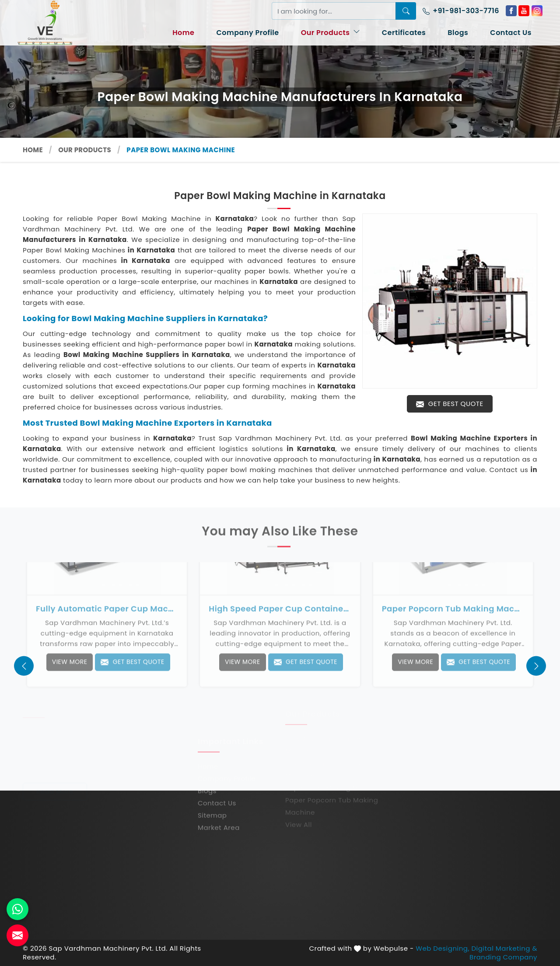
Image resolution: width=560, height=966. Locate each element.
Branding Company (503, 957)
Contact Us (511, 33)
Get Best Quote (450, 404)
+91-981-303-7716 (461, 11)
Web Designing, (443, 948)
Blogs (458, 33)
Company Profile (247, 33)
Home (183, 33)
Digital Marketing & (504, 948)
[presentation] (24, 666)
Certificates (404, 33)
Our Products (331, 33)
